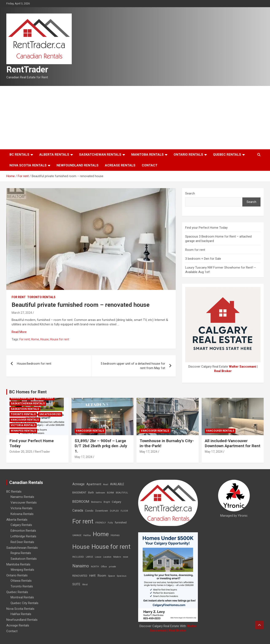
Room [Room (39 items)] (102, 576)
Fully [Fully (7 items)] (110, 523)
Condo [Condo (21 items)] (89, 511)
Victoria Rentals (23, 425)
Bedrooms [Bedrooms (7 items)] (96, 502)
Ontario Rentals (188, 155)
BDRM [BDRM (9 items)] (110, 493)
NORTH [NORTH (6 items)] (95, 567)
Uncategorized (50, 414)
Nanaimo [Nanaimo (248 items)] (81, 566)
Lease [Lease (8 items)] (98, 557)
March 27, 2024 (22, 313)
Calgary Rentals (21, 525)
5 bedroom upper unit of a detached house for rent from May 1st (133, 366)
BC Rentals (19, 155)
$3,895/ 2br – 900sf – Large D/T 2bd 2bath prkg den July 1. (101, 446)
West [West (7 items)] (85, 585)
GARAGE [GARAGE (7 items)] (77, 535)
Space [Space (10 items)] (111, 576)
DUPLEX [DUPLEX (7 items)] (114, 511)
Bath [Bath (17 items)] (91, 493)
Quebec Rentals (227, 155)
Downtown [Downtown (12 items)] (102, 511)
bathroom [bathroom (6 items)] (100, 493)
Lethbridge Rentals (23, 536)
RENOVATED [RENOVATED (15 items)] (80, 576)
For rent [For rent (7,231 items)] (83, 521)
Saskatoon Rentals (25, 409)
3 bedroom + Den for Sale (203, 259)
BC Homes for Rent (28, 392)
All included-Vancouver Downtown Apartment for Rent (233, 443)
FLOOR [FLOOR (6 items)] (124, 511)
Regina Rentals (22, 398)
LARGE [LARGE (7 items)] (89, 557)
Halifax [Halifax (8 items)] (87, 535)
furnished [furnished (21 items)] (121, 522)
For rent (19, 297)
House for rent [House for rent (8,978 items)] (111, 547)
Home (35, 339)
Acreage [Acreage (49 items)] (78, 484)
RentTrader (27, 70)
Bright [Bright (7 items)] (107, 502)
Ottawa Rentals (21, 581)
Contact (150, 165)
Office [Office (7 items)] (104, 567)
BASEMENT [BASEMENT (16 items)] (79, 493)
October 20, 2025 (21, 452)
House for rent (60, 339)
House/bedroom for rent (34, 364)
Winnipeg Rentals (23, 431)
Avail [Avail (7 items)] (106, 484)
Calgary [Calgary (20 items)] (116, 502)
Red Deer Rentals (22, 542)
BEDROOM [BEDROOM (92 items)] (81, 501)
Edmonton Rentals (23, 531)
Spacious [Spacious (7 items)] (122, 576)
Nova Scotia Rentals (28, 165)
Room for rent (195, 250)
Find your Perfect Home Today (206, 228)
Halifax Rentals (21, 614)
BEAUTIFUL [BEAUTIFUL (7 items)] (122, 493)
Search (190, 193)
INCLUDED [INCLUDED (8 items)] (78, 557)
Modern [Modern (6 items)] (117, 557)
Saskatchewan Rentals (100, 155)
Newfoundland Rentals (78, 165)
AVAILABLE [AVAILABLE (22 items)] (117, 484)
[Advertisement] (135, 118)
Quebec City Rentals (24, 603)
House (45, 339)
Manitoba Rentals (147, 155)
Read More (19, 332)
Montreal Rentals (22, 597)
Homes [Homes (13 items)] (115, 535)
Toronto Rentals (41, 297)
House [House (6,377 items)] (81, 547)
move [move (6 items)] (126, 557)
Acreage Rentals (120, 165)
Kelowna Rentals (22, 514)
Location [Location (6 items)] (107, 557)
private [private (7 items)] (112, 567)
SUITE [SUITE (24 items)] (76, 584)
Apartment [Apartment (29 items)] (94, 484)
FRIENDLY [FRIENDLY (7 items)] (101, 523)
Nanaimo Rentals (22, 497)
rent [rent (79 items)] (92, 575)
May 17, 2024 (84, 457)
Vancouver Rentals (25, 420)
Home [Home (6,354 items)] (101, 534)
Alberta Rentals (54, 155)
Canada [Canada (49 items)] (78, 510)
